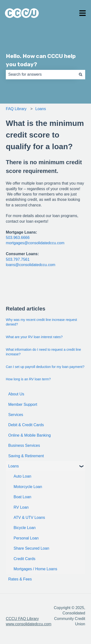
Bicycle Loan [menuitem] (25, 528)
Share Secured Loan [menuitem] (31, 548)
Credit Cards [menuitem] (25, 559)
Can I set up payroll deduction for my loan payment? (45, 367)
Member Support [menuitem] (23, 404)
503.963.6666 (18, 238)
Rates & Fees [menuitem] (20, 579)
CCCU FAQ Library (22, 619)
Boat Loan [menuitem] (22, 497)
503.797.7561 (18, 259)
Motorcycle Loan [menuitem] (28, 487)
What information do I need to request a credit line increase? (43, 352)
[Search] (81, 74)
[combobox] (41, 74)
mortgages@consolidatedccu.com (35, 243)
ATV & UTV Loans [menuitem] (29, 518)
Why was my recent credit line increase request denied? (41, 322)
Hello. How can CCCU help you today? (41, 60)
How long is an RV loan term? (28, 379)
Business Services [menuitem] (24, 445)
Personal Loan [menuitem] (26, 538)
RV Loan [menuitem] (21, 507)
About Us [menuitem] (16, 394)
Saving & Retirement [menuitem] (26, 456)
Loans (41, 109)
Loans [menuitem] (14, 466)
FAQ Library (16, 109)
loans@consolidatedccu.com (31, 265)
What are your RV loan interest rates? (34, 337)
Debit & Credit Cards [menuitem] (26, 425)
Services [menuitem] (16, 415)
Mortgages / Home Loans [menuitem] (35, 569)
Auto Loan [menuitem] (22, 476)
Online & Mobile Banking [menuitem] (29, 435)
